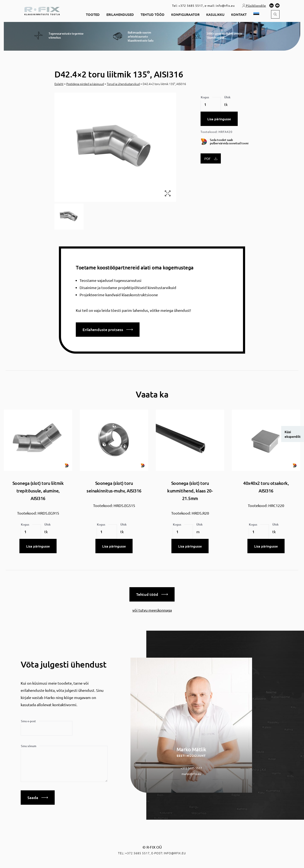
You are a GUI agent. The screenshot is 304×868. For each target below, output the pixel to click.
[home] (42, 10)
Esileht (59, 84)
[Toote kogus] (211, 104)
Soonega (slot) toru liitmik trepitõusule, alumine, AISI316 (38, 491)
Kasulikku (215, 14)
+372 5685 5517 (191, 5)
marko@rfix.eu (191, 774)
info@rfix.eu (225, 5)
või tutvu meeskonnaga (152, 610)
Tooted (93, 14)
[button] (257, 14)
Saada (38, 797)
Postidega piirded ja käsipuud (85, 84)
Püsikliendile (254, 5)
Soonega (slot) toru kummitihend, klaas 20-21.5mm (190, 491)
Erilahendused (120, 14)
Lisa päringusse (219, 119)
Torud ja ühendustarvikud (123, 84)
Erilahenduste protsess (108, 329)
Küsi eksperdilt (293, 434)
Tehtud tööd (153, 14)
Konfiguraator (185, 14)
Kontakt (239, 14)
